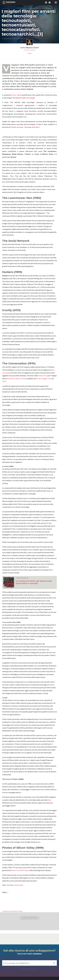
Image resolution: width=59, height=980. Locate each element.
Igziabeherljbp (19, 885)
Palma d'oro (43, 376)
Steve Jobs (16, 870)
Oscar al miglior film (44, 378)
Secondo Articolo (32, 127)
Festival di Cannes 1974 (16, 378)
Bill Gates (25, 870)
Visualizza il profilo (29, 50)
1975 (4, 381)
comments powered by (12, 911)
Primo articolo (17, 127)
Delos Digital (17, 95)
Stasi (50, 800)
